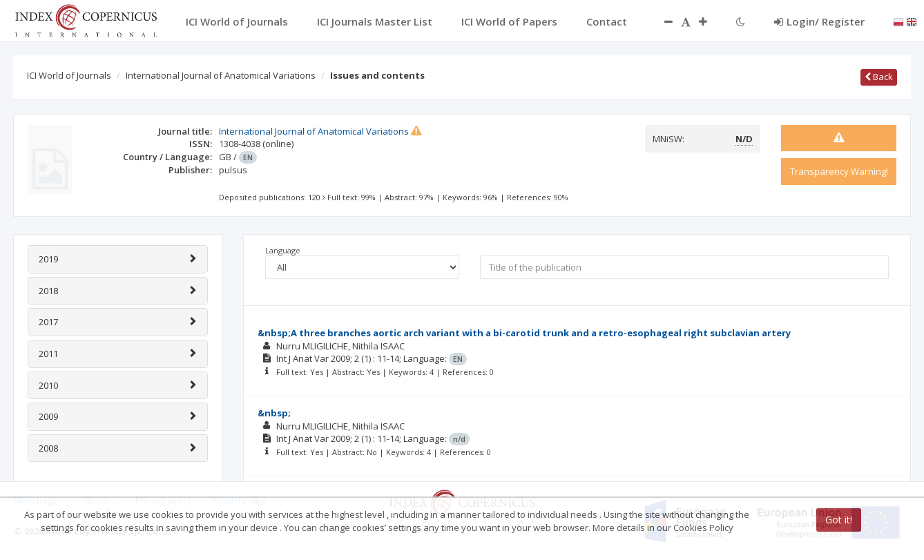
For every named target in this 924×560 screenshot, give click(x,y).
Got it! (839, 520)
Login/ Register (819, 21)
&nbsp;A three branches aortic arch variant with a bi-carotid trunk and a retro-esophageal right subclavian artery (524, 333)
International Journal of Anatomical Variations (221, 75)
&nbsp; (274, 413)
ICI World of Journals (69, 75)
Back (879, 77)
